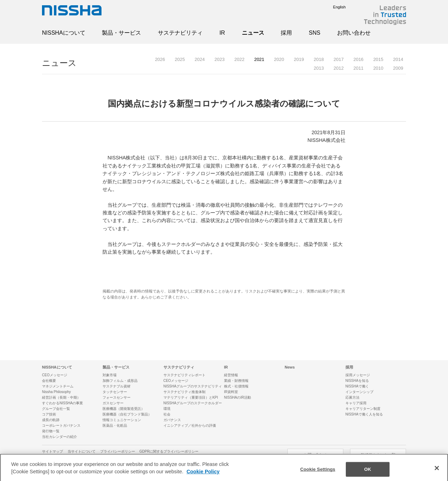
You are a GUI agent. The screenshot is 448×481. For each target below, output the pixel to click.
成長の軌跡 (51, 420)
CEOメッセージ (55, 375)
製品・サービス (121, 33)
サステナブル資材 (117, 386)
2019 (299, 59)
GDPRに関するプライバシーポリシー (169, 451)
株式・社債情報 (236, 386)
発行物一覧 (51, 431)
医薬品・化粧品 (115, 425)
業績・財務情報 (236, 381)
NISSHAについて (64, 33)
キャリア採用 (356, 403)
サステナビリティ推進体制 (184, 392)
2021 (259, 59)
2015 (378, 59)
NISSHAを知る (357, 381)
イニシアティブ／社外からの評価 (190, 425)
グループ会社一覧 (56, 409)
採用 (286, 33)
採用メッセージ (358, 375)
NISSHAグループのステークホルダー (193, 403)
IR (222, 33)
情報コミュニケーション (122, 420)
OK (367, 473)
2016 (359, 59)
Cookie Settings (318, 473)
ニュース (253, 33)
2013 (319, 68)
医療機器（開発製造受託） (124, 409)
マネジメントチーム (58, 386)
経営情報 (231, 375)
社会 (167, 414)
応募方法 (352, 397)
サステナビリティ (180, 33)
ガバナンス (172, 420)
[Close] (437, 472)
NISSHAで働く (357, 386)
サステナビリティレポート (184, 375)
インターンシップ (359, 392)
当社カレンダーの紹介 (59, 437)
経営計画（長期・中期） (61, 397)
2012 (339, 68)
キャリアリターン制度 (363, 409)
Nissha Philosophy (56, 392)
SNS (314, 33)
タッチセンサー (115, 392)
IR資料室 (231, 392)
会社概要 (49, 381)
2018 (319, 59)
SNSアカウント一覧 (378, 455)
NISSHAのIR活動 (237, 397)
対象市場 (110, 375)
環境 (167, 409)
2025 (180, 59)
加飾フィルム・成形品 (120, 381)
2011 (359, 68)
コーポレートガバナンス (61, 425)
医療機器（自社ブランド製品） (127, 414)
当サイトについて (82, 451)
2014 (398, 59)
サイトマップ (52, 451)
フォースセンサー (117, 397)
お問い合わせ (354, 33)
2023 (220, 59)
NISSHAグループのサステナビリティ (193, 386)
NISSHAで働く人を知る (364, 414)
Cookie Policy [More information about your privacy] (203, 475)
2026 (160, 59)
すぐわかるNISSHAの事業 (62, 403)
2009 (398, 68)
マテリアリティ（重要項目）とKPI (191, 397)
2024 (200, 59)
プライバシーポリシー (118, 451)
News (290, 367)
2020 (279, 59)
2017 (339, 59)
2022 (239, 59)
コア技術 (49, 414)
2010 (378, 68)
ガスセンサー (113, 403)
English (334, 7)
